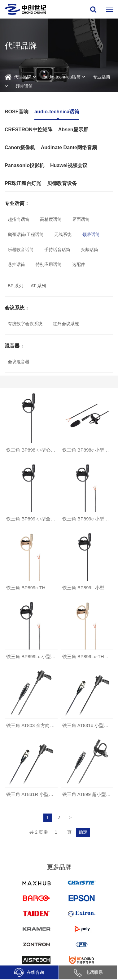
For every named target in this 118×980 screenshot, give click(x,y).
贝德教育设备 (62, 183)
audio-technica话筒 (62, 77)
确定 (83, 832)
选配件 (79, 264)
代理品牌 (23, 77)
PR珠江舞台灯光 (23, 183)
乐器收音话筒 (21, 250)
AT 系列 (38, 286)
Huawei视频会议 (69, 165)
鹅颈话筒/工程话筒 (26, 234)
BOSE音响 (17, 112)
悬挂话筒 (16, 264)
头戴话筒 (90, 250)
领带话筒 (24, 86)
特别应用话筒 (49, 264)
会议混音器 (19, 362)
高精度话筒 (51, 219)
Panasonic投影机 (24, 165)
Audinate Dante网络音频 (69, 147)
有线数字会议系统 (25, 324)
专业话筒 (102, 77)
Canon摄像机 (20, 147)
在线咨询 (29, 973)
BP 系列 (15, 286)
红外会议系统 (66, 324)
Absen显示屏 (73, 130)
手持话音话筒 (57, 250)
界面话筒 (81, 219)
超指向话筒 (19, 219)
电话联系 (88, 972)
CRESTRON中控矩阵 (28, 130)
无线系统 (63, 234)
